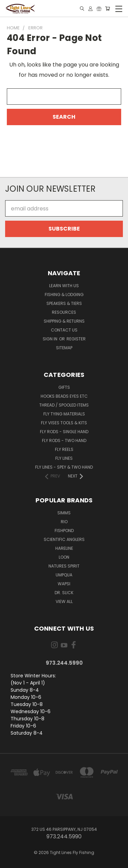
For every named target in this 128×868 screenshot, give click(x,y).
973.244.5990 (64, 663)
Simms (64, 513)
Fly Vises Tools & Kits (64, 423)
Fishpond (64, 531)
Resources (64, 312)
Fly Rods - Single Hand (64, 432)
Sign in (51, 339)
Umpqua (64, 575)
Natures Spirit (64, 566)
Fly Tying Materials (64, 414)
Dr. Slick (64, 593)
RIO (64, 522)
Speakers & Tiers (64, 303)
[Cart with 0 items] (108, 9)
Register (76, 339)
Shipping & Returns (64, 321)
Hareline (64, 548)
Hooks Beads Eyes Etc (64, 396)
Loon (64, 557)
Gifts (64, 387)
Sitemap (64, 348)
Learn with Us (64, 286)
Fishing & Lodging (64, 295)
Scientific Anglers (64, 539)
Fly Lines (64, 458)
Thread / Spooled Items (64, 405)
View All (64, 601)
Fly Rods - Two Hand (64, 440)
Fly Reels (64, 449)
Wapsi (64, 584)
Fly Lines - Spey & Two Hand (64, 467)
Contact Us (64, 330)
